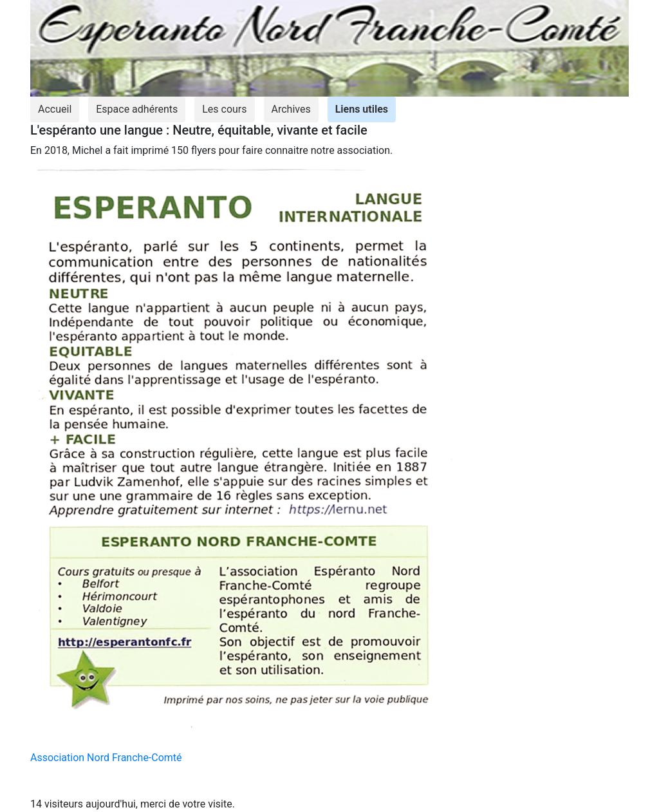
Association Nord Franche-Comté (106, 758)
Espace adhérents (137, 109)
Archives (291, 109)
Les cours (224, 109)
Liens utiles (362, 109)
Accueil (55, 109)
